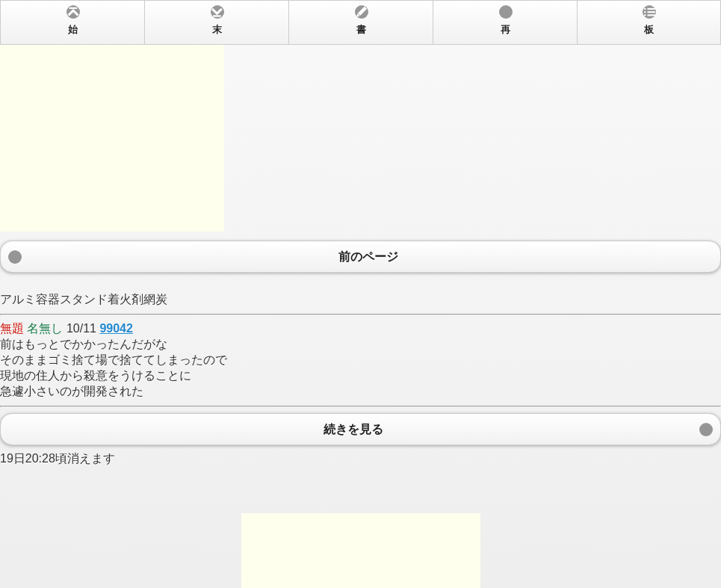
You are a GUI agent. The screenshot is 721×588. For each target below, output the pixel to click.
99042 (116, 328)
